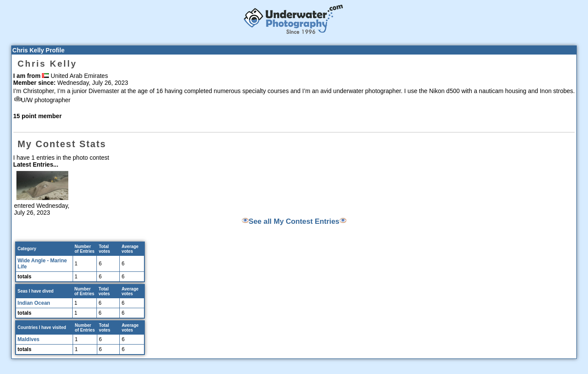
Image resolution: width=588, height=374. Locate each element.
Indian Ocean (34, 303)
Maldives (29, 339)
